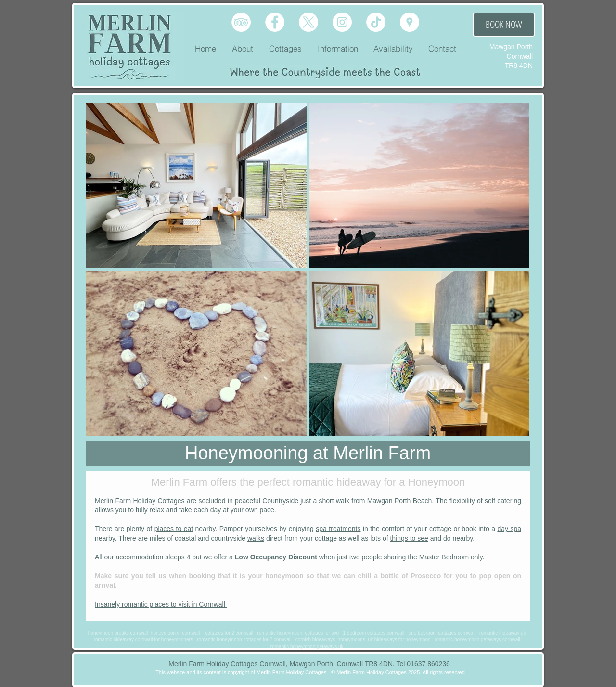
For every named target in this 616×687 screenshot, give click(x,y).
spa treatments (338, 529)
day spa (509, 529)
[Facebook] (275, 22)
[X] (308, 22)
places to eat (174, 529)
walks (256, 538)
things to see (409, 538)
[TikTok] (376, 22)
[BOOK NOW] (504, 25)
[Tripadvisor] (241, 22)
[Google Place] (410, 22)
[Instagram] (342, 22)
